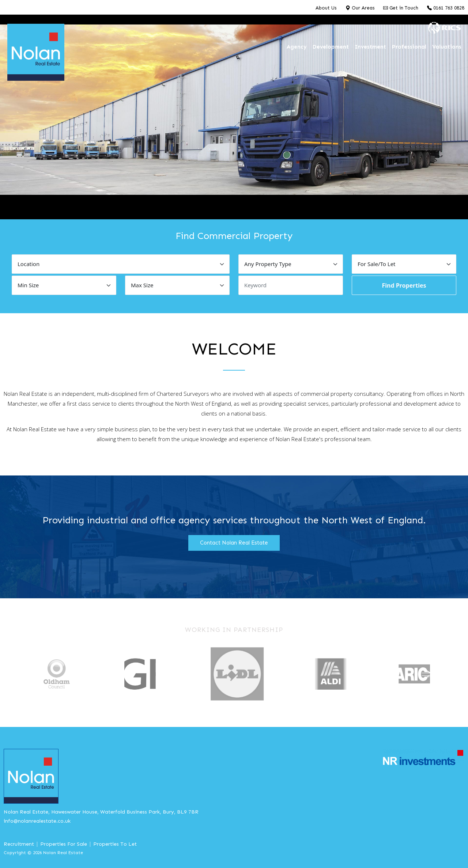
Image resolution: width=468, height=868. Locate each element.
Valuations (447, 47)
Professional (409, 47)
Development (331, 47)
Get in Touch (401, 8)
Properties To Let (115, 844)
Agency (297, 47)
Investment (370, 47)
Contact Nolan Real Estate (234, 543)
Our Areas (360, 8)
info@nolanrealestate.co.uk (37, 821)
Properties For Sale (64, 844)
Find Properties (404, 285)
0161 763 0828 (446, 8)
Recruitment (19, 844)
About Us (326, 8)
